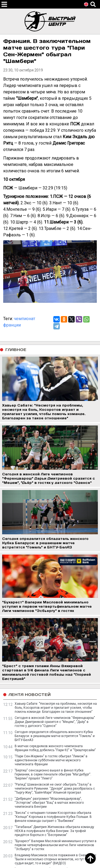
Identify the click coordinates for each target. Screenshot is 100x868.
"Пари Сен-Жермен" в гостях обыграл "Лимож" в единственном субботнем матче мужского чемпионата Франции (51, 760)
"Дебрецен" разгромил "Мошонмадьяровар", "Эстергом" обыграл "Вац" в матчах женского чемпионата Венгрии (49, 803)
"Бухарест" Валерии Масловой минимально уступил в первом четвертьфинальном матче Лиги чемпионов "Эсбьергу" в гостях (56, 845)
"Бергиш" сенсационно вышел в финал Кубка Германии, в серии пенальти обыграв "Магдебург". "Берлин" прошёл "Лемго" (53, 774)
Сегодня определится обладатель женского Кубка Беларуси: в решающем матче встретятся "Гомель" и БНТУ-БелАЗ (55, 736)
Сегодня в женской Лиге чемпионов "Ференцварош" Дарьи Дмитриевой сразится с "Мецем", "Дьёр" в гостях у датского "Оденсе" (55, 722)
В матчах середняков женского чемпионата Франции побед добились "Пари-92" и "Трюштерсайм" (55, 748)
